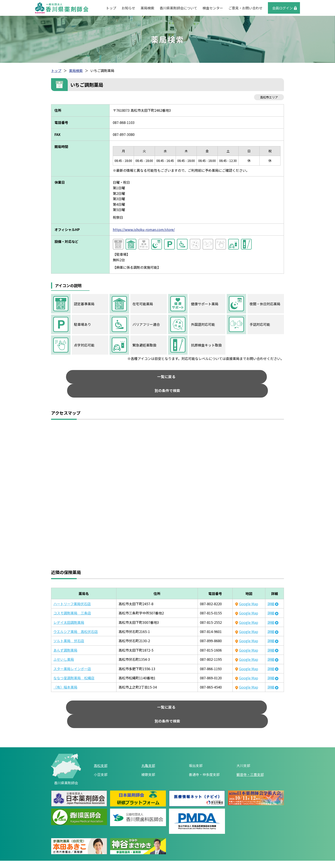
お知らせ (128, 8)
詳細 (271, 592)
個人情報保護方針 (157, 848)
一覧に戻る (131, 378)
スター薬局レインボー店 (72, 657)
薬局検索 (147, 8)
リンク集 (129, 848)
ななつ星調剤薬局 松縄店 (74, 667)
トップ (111, 8)
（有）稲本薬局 (65, 676)
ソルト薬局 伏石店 (69, 629)
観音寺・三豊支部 (250, 752)
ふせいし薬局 (64, 648)
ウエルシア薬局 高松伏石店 (76, 620)
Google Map (249, 592)
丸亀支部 (148, 743)
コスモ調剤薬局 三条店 (72, 602)
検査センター (213, 8)
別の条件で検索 (204, 378)
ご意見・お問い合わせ (245, 8)
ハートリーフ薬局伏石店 (72, 592)
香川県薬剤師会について (178, 8)
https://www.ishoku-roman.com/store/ (144, 229)
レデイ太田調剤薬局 (69, 611)
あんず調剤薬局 (65, 639)
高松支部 (101, 743)
